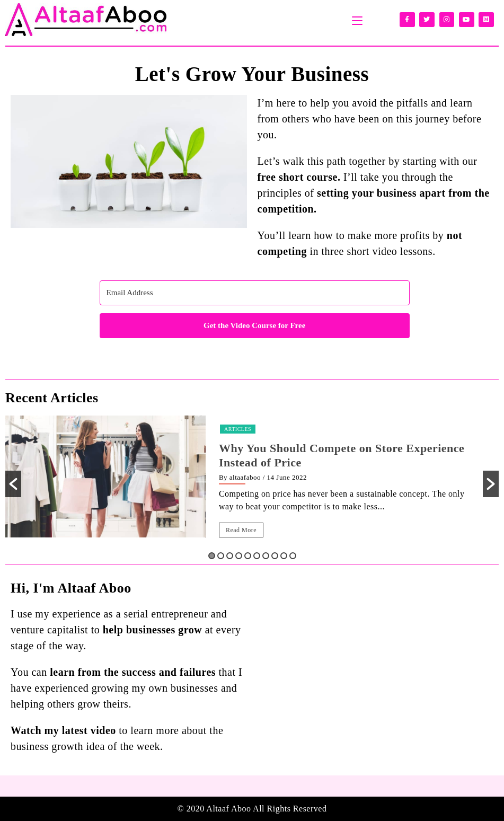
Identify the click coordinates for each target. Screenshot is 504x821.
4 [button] (239, 556)
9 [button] (284, 556)
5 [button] (248, 556)
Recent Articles (52, 398)
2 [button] (221, 556)
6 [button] (257, 556)
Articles (238, 429)
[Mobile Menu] (357, 20)
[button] (13, 484)
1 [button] (212, 556)
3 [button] (230, 556)
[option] (252, 484)
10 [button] (293, 556)
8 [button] (275, 556)
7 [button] (266, 556)
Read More (241, 530)
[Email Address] (255, 293)
